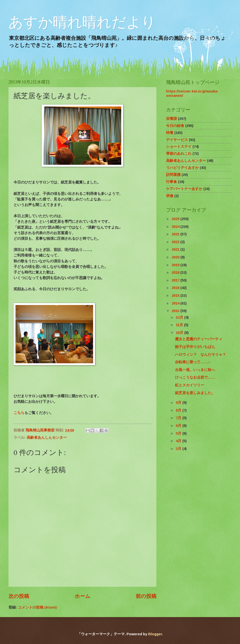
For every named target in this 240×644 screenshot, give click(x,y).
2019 (176, 265)
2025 (176, 219)
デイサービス (177, 140)
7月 (179, 418)
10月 (180, 333)
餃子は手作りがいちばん (195, 347)
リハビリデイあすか (182, 168)
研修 (170, 196)
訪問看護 (173, 175)
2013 (176, 311)
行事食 (172, 182)
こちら (19, 413)
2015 (176, 296)
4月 (179, 441)
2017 (176, 280)
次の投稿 (19, 596)
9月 (179, 403)
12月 (180, 317)
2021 (176, 249)
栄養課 (172, 119)
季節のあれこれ (179, 154)
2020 (176, 257)
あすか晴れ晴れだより (82, 22)
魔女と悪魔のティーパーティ (199, 339)
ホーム (83, 596)
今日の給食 (175, 126)
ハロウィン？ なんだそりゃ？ (200, 355)
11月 (180, 325)
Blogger (155, 634)
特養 (170, 133)
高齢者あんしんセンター (47, 438)
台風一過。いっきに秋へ (195, 370)
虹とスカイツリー (190, 385)
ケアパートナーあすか (184, 189)
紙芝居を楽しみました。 (195, 393)
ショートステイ (179, 147)
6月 (179, 426)
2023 (176, 234)
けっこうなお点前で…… (195, 377)
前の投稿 (146, 596)
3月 (179, 449)
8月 (179, 410)
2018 (176, 272)
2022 (176, 242)
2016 (176, 288)
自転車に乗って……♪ (192, 362)
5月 (179, 433)
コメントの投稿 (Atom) (37, 607)
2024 (176, 227)
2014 (176, 303)
